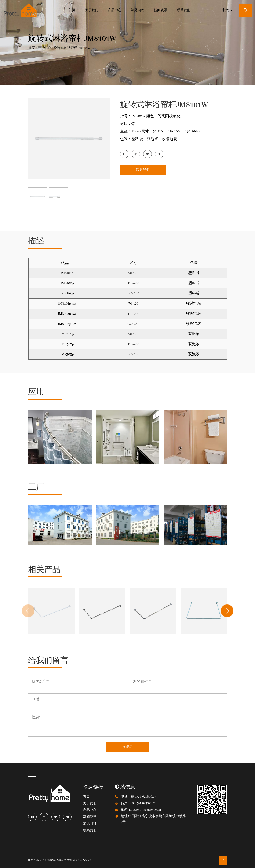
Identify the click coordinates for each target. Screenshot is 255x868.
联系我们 (184, 10)
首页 (72, 10)
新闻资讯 (161, 10)
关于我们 (92, 10)
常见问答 (138, 10)
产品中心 (115, 10)
